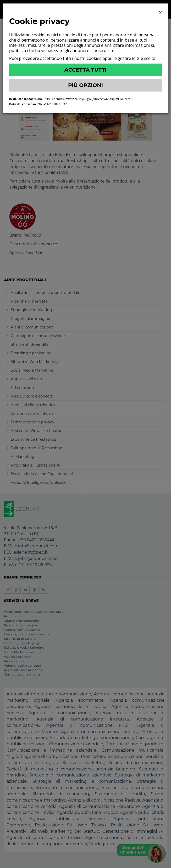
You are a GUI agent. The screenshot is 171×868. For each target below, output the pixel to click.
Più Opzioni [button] (85, 85)
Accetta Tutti (85, 70)
